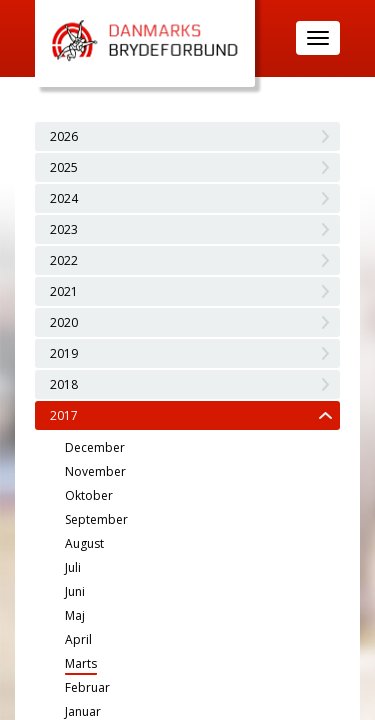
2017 (64, 415)
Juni (75, 591)
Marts (81, 663)
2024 (64, 198)
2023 (64, 229)
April (78, 639)
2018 (64, 384)
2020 (64, 322)
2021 (64, 291)
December (95, 447)
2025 (64, 167)
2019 (64, 353)
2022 (64, 260)
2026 (64, 136)
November (95, 471)
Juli (73, 567)
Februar (87, 687)
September (96, 519)
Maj (75, 615)
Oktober (89, 495)
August (84, 543)
